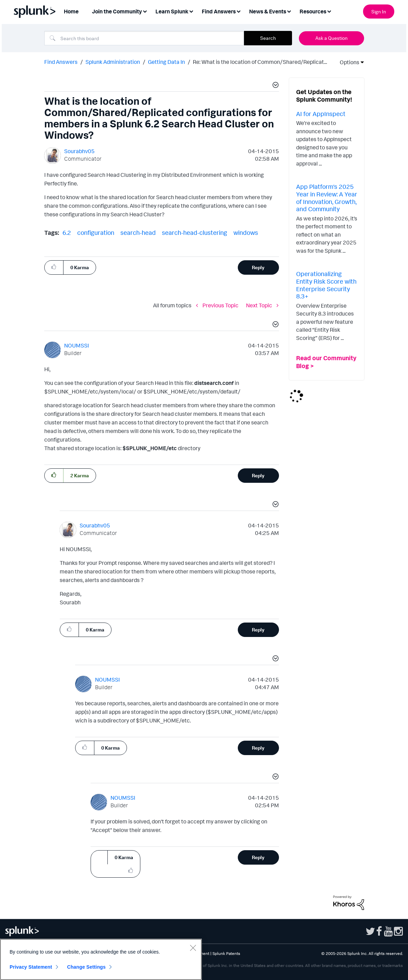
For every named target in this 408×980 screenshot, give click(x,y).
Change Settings (86, 967)
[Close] (193, 948)
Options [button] (347, 62)
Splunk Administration (113, 62)
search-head (138, 232)
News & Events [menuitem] (268, 11)
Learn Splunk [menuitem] (172, 11)
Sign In (379, 12)
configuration (96, 232)
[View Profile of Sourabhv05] (79, 151)
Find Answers (61, 62)
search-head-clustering (195, 232)
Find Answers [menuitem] (219, 11)
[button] (275, 86)
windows (246, 232)
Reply (258, 267)
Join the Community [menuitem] (117, 11)
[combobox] (144, 38)
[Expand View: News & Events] (289, 11)
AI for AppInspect (321, 114)
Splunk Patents (226, 953)
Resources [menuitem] (313, 11)
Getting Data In (166, 62)
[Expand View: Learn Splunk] (191, 11)
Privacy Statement (31, 967)
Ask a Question (331, 38)
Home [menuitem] (71, 11)
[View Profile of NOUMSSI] (77, 345)
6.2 (67, 232)
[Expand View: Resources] (329, 11)
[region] (101, 959)
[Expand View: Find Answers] (238, 11)
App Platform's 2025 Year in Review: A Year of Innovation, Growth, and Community (327, 198)
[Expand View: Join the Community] (145, 11)
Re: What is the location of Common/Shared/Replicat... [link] (260, 62)
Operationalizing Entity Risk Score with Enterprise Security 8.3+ (326, 285)
